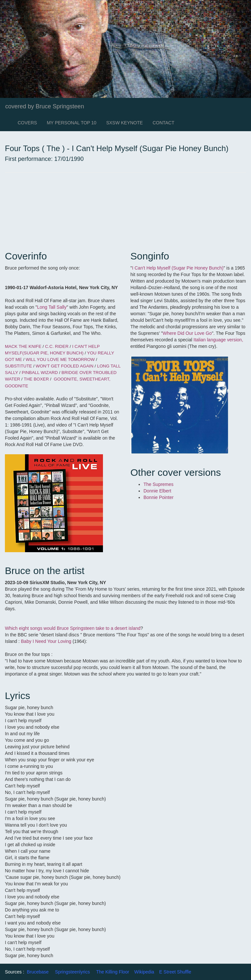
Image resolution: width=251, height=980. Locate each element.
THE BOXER (36, 379)
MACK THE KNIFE (23, 346)
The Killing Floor (113, 972)
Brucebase (38, 972)
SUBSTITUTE (18, 366)
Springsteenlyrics (72, 972)
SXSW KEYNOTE (125, 123)
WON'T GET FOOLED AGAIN (65, 366)
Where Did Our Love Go (187, 333)
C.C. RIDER (57, 346)
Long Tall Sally (52, 307)
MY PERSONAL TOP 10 (72, 123)
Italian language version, (218, 340)
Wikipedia (144, 972)
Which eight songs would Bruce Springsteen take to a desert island (73, 628)
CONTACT (164, 123)
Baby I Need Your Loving (47, 641)
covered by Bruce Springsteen (45, 106)
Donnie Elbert (158, 491)
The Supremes (159, 484)
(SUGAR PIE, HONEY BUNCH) (53, 353)
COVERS (27, 123)
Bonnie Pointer (159, 497)
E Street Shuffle (175, 972)
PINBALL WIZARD (40, 373)
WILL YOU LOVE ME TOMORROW (60, 359)
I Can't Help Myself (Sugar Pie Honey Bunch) (178, 268)
